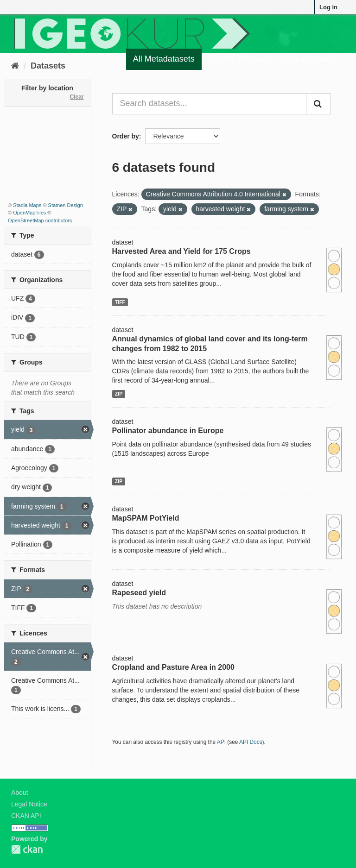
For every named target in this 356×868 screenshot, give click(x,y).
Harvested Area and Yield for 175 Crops (181, 251)
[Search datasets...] (210, 104)
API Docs (251, 742)
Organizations (309, 59)
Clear (76, 97)
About (20, 793)
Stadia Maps (27, 205)
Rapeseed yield (139, 593)
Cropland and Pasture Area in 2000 (173, 667)
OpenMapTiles (29, 213)
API (221, 742)
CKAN (27, 849)
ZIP (119, 394)
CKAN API (26, 816)
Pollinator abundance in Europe (168, 431)
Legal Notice (29, 804)
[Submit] (318, 104)
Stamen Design (66, 205)
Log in (328, 7)
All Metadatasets (164, 59)
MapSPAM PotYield (146, 518)
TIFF (120, 302)
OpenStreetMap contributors (40, 220)
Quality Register (239, 59)
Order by (126, 136)
